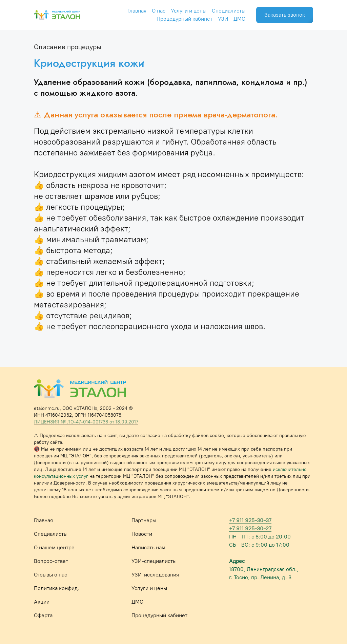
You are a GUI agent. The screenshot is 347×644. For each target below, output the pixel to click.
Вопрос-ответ (51, 561)
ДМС (239, 19)
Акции (42, 602)
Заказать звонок (285, 15)
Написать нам (148, 547)
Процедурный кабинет (185, 19)
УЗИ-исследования (155, 575)
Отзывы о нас (50, 575)
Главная (137, 11)
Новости (142, 534)
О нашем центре (54, 547)
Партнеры (144, 520)
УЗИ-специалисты (154, 561)
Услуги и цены (189, 11)
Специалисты (229, 11)
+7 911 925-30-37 (250, 520)
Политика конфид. (57, 588)
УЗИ (223, 19)
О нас (159, 11)
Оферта (43, 615)
